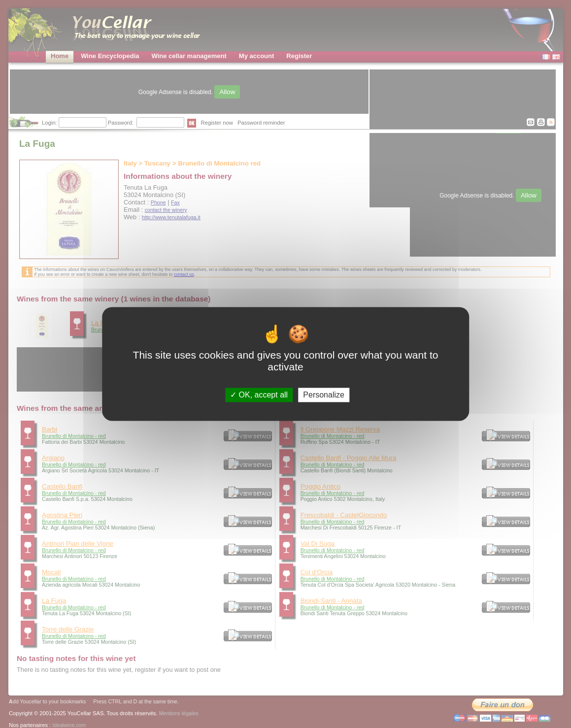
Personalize (324, 395)
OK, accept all (259, 395)
